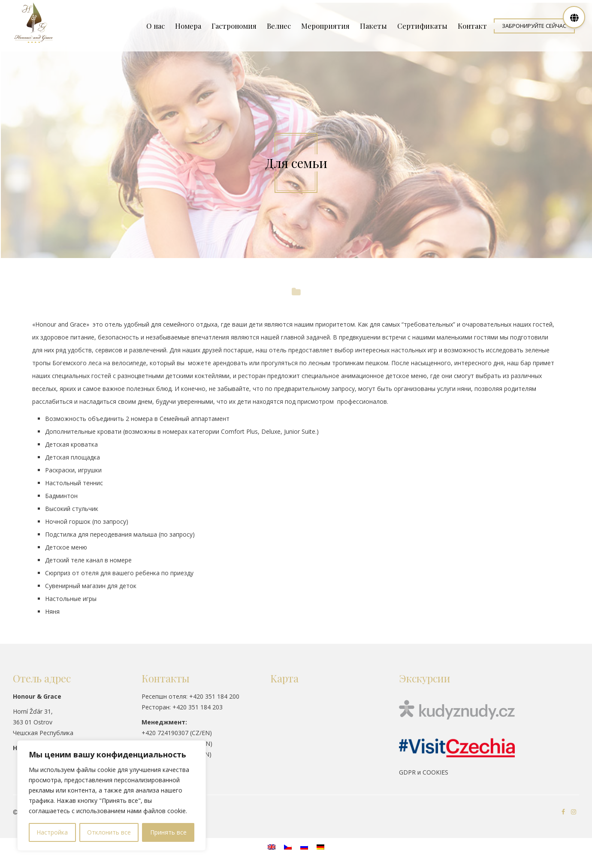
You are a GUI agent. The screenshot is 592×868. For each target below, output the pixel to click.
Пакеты (373, 26)
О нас (156, 26)
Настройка (52, 832)
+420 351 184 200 (214, 696)
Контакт (472, 26)
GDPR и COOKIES (424, 772)
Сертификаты (422, 26)
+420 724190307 (165, 733)
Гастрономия (234, 26)
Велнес (279, 26)
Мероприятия (325, 26)
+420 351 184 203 (198, 707)
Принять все (168, 832)
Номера (188, 26)
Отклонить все (109, 832)
